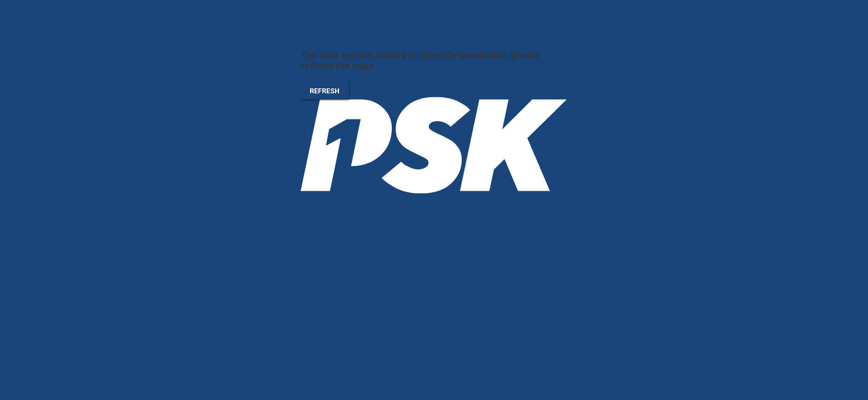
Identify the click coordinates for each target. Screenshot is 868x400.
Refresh (325, 91)
